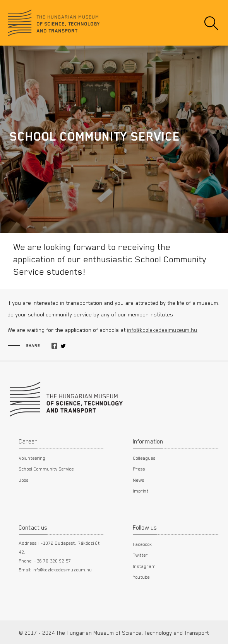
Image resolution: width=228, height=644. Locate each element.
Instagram (145, 566)
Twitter (141, 555)
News (139, 480)
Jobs (24, 480)
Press (139, 469)
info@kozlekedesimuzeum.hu (162, 330)
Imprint (141, 491)
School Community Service (46, 469)
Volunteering (32, 458)
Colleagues (144, 458)
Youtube (141, 577)
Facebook (143, 544)
